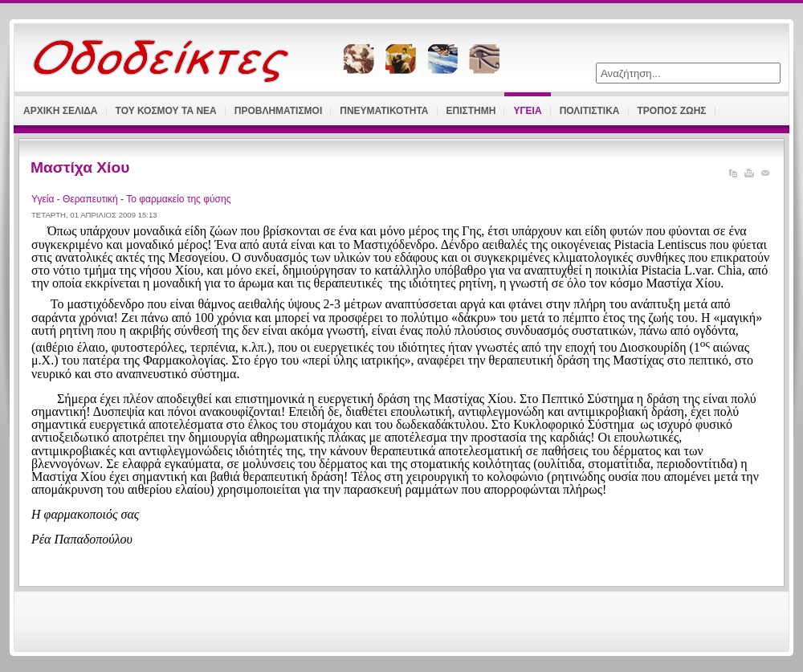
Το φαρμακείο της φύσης (178, 199)
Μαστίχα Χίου (80, 167)
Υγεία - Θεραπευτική (76, 199)
